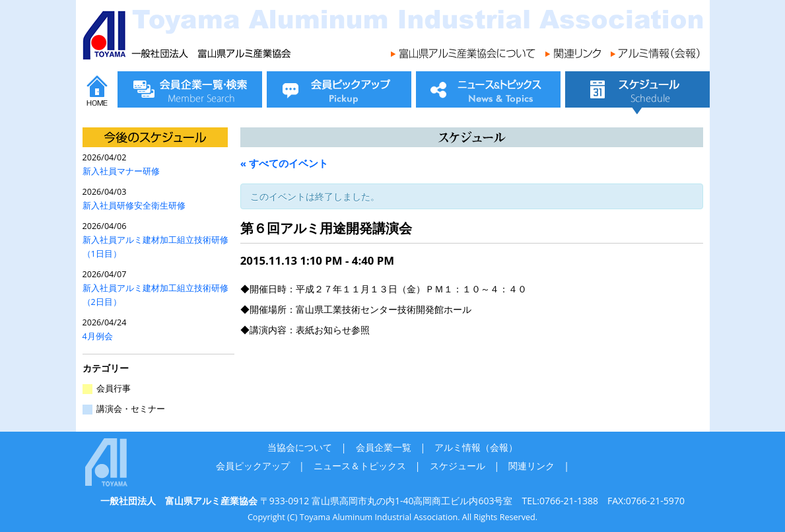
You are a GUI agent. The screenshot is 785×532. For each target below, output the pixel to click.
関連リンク (531, 466)
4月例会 (98, 336)
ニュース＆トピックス (360, 466)
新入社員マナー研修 (121, 171)
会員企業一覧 (384, 447)
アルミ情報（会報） (476, 447)
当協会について (300, 447)
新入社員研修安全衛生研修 (134, 206)
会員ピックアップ (253, 466)
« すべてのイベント (284, 163)
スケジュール (458, 466)
